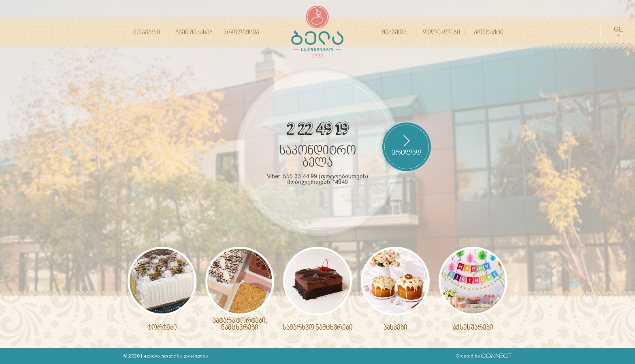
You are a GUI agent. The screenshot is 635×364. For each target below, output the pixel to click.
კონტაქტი (489, 33)
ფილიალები (441, 33)
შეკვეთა (394, 33)
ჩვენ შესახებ (194, 33)
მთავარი (147, 33)
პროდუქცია (241, 33)
